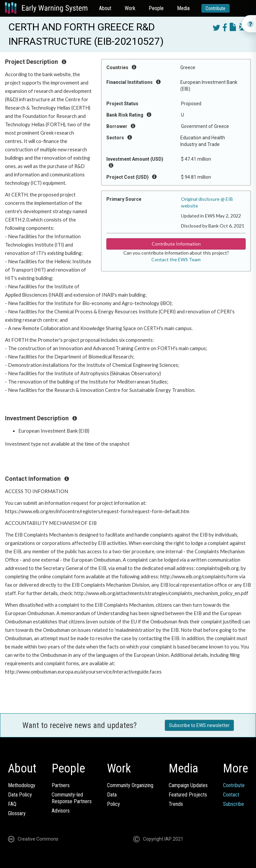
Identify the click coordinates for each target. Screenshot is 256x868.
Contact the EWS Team (176, 259)
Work (130, 8)
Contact (231, 795)
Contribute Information (176, 244)
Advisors (61, 811)
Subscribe (233, 804)
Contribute (215, 8)
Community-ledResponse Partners (72, 798)
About (105, 8)
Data (112, 795)
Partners (61, 785)
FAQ (12, 804)
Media (183, 8)
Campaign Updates (188, 785)
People (156, 8)
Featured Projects (188, 795)
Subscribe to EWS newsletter (199, 725)
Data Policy (20, 795)
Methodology (22, 785)
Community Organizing (130, 785)
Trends (176, 804)
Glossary (17, 813)
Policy (113, 804)
